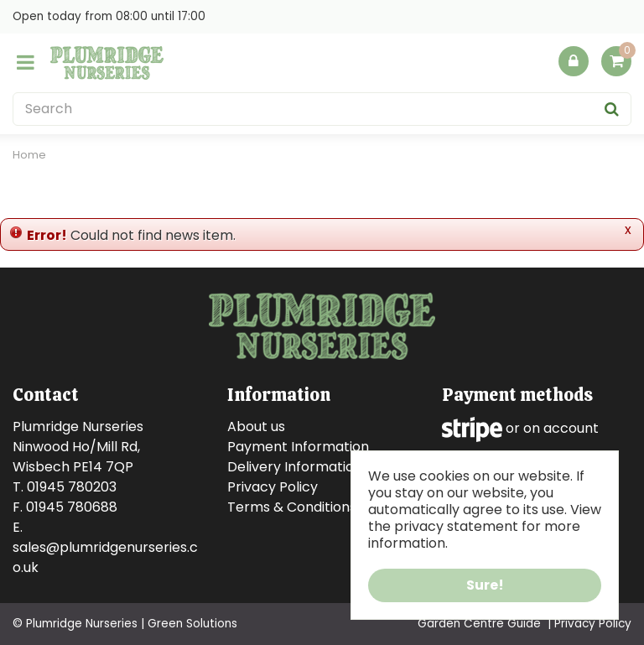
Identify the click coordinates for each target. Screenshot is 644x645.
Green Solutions (192, 624)
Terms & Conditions (292, 507)
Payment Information (298, 447)
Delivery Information (295, 467)
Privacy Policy (273, 487)
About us (256, 427)
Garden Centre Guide (479, 624)
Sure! (485, 585)
